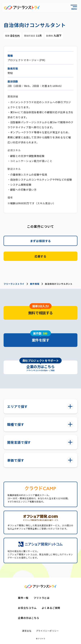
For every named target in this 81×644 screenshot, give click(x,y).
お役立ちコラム (27, 608)
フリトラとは (42, 598)
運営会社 (27, 631)
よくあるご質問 (51, 608)
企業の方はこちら (29, 618)
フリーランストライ (14, 284)
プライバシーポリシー (47, 631)
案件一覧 (23, 598)
